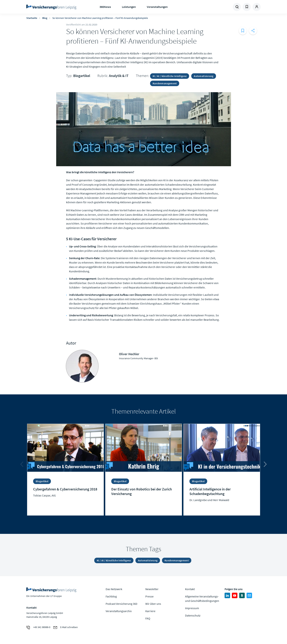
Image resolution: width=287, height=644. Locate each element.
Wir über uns (153, 604)
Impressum (192, 608)
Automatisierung (204, 76)
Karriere (150, 611)
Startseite (32, 18)
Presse (149, 596)
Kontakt (190, 589)
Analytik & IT (119, 76)
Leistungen (129, 7)
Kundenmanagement (165, 83)
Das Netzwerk (114, 589)
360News (105, 7)
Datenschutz (193, 615)
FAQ (148, 618)
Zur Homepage (52, 7)
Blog (45, 18)
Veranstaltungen (157, 7)
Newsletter (152, 589)
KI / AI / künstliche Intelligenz (170, 76)
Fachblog (111, 596)
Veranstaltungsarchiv (119, 611)
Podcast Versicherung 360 (121, 604)
